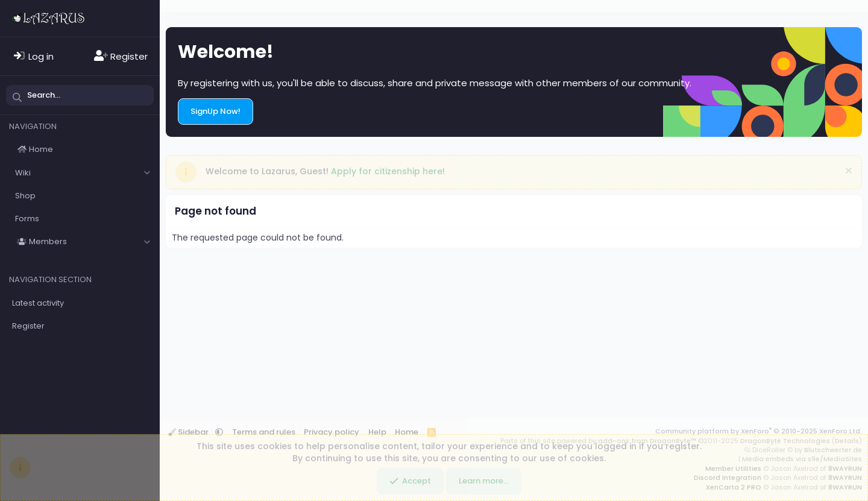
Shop (25, 196)
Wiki (23, 173)
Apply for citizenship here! (388, 171)
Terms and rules (264, 432)
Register (28, 326)
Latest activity (38, 303)
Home (41, 149)
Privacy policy (332, 432)
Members (48, 241)
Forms (27, 219)
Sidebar (189, 432)
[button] (147, 173)
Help (377, 432)
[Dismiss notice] (847, 172)
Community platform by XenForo (759, 431)
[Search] (80, 95)
